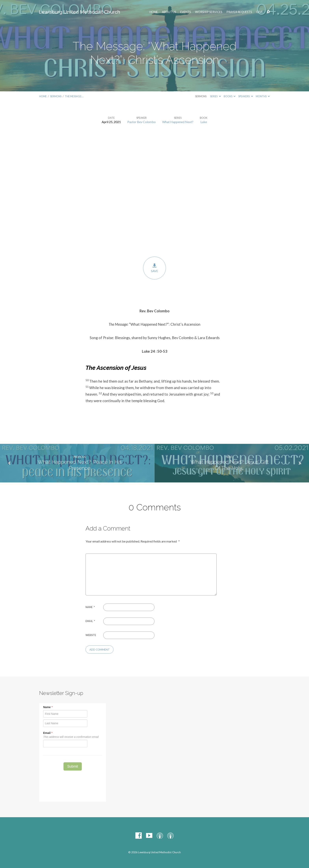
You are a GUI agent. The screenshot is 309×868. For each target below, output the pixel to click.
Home (154, 12)
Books (230, 96)
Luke (204, 122)
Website (91, 635)
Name (90, 607)
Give (260, 12)
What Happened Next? (178, 122)
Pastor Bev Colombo (141, 122)
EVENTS (186, 12)
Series (215, 96)
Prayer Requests (239, 12)
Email (90, 621)
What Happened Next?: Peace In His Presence (80, 465)
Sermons (56, 96)
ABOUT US (169, 12)
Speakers (246, 96)
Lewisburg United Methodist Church (80, 12)
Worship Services (209, 12)
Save (154, 268)
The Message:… (74, 96)
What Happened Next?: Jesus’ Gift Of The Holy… (229, 465)
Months (263, 96)
